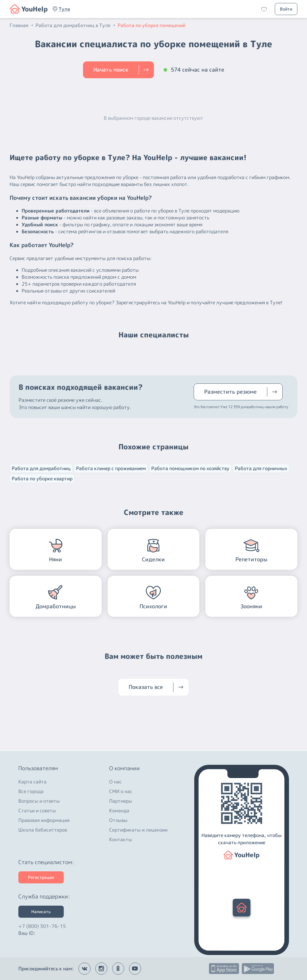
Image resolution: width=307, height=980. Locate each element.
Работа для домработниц (41, 468)
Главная (22, 25)
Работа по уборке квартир (42, 479)
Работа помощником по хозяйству (190, 468)
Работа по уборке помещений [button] (151, 25)
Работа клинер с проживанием (111, 468)
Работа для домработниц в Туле (76, 25)
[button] (64, 9)
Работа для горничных (261, 468)
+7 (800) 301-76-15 (42, 925)
